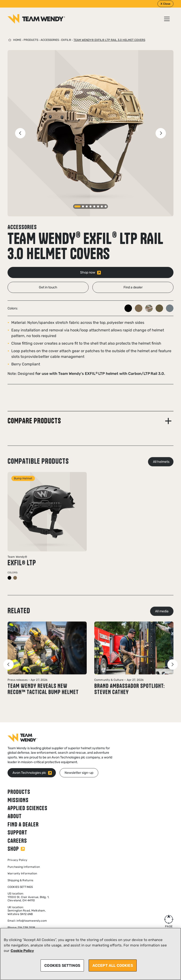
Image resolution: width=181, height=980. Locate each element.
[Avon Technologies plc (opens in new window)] (32, 773)
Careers (17, 841)
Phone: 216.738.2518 (21, 928)
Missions (18, 800)
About (15, 816)
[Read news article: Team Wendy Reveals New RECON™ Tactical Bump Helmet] (47, 666)
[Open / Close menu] (167, 19)
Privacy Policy (17, 860)
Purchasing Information (24, 867)
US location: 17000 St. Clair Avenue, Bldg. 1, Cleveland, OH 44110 (28, 897)
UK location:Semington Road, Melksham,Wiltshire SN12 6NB (27, 911)
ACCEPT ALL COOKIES (113, 965)
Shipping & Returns (20, 880)
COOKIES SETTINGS (62, 965)
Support (17, 832)
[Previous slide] (20, 133)
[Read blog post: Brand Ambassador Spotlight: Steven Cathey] (134, 667)
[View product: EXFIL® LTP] (47, 534)
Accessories (50, 40)
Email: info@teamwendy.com (27, 921)
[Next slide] (161, 133)
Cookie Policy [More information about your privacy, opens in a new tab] (22, 951)
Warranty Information (22, 873)
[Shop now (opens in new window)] (90, 272)
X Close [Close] (165, 4)
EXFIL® (66, 40)
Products (31, 40)
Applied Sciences (27, 808)
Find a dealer (23, 824)
